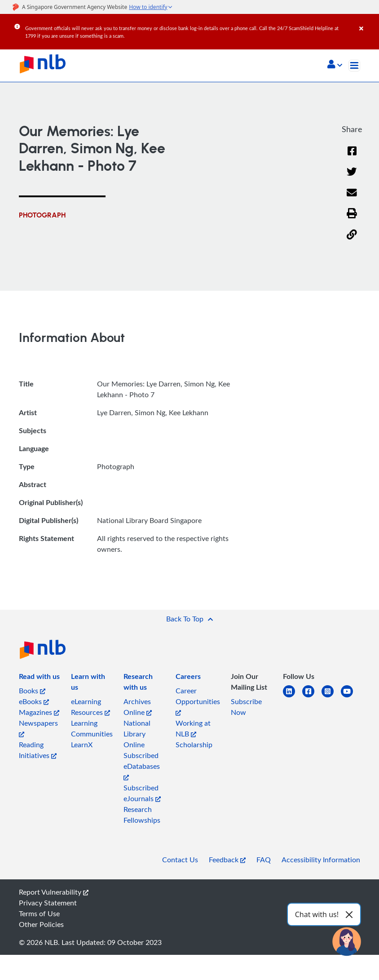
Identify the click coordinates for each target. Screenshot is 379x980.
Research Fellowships (142, 815)
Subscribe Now (246, 707)
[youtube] (350, 697)
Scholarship (194, 745)
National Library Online (137, 734)
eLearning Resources (90, 707)
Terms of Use (39, 913)
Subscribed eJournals (142, 793)
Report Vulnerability (54, 892)
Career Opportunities (198, 701)
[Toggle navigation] (354, 66)
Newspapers (38, 728)
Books (32, 691)
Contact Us (180, 860)
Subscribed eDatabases (142, 765)
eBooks (34, 701)
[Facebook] (352, 157)
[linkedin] (293, 697)
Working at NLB (193, 728)
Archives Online (138, 707)
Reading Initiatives (38, 750)
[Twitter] (352, 177)
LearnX (82, 745)
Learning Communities (92, 728)
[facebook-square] (312, 697)
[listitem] (39, 678)
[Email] (352, 198)
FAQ (264, 860)
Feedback (227, 860)
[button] (335, 65)
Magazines (39, 712)
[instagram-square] (331, 697)
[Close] (368, 22)
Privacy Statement (48, 903)
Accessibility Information (321, 860)
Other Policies (41, 924)
